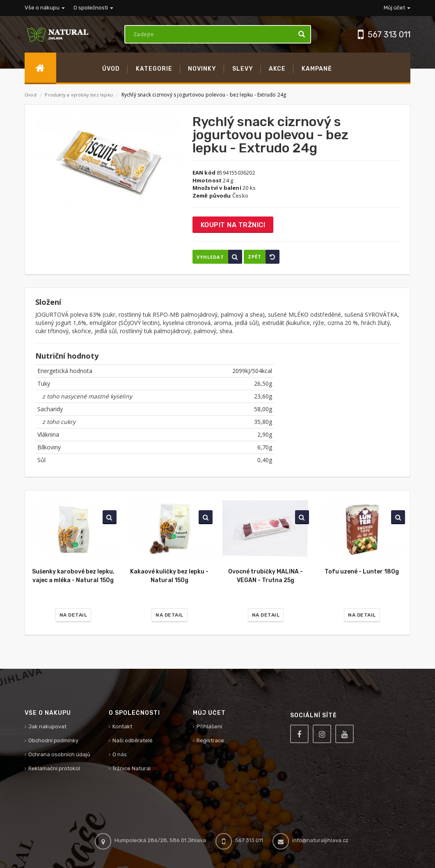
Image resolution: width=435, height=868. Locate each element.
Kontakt (122, 726)
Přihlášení (209, 726)
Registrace (210, 740)
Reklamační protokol (54, 768)
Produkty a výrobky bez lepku (79, 95)
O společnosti (93, 8)
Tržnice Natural (132, 768)
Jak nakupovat (47, 726)
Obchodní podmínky (53, 740)
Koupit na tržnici (233, 225)
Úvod (31, 95)
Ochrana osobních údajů (59, 754)
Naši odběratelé (133, 740)
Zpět (264, 257)
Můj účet (397, 8)
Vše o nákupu (45, 8)
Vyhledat (219, 257)
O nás (120, 754)
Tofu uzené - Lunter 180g (362, 572)
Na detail (73, 615)
